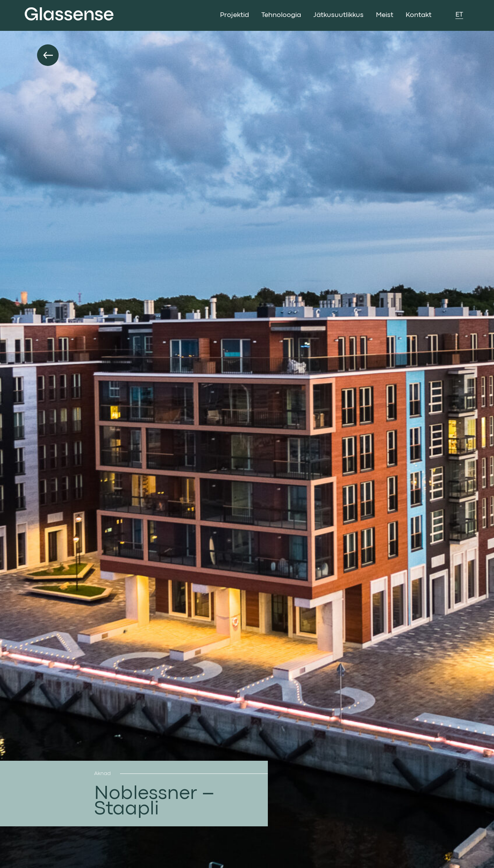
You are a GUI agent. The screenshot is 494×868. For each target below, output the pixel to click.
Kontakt (419, 15)
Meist (385, 15)
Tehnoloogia (281, 15)
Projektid (234, 15)
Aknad (102, 773)
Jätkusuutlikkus (338, 15)
